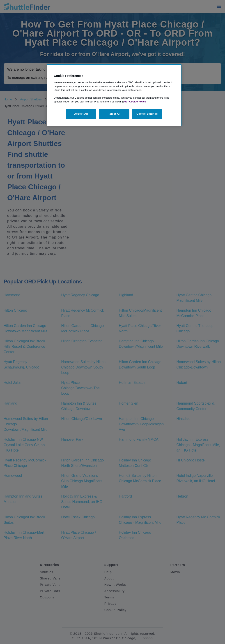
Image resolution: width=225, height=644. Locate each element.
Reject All (114, 114)
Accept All (81, 114)
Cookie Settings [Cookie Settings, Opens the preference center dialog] (147, 114)
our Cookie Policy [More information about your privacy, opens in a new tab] (135, 102)
